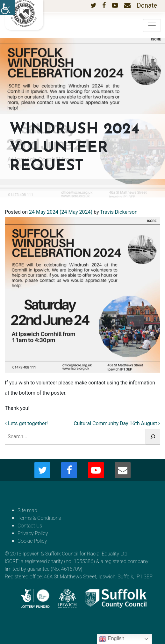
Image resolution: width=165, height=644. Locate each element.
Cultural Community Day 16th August (117, 423)
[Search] (153, 437)
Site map (27, 510)
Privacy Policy (33, 533)
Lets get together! (26, 423)
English (112, 639)
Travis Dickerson (119, 212)
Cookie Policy (32, 541)
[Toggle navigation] (152, 25)
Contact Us (30, 526)
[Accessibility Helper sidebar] (8, 8)
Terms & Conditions (39, 518)
